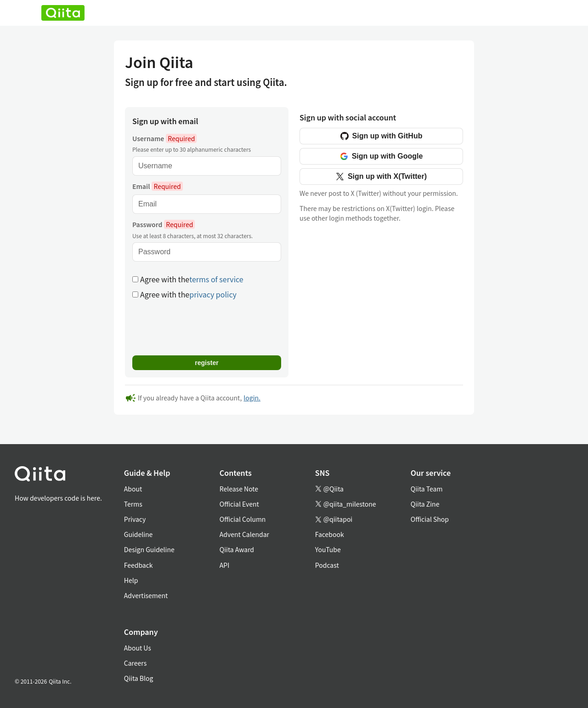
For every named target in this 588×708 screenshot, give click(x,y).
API (224, 565)
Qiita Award (237, 549)
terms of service (216, 279)
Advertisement (146, 595)
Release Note (239, 489)
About (133, 489)
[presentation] (202, 326)
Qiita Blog (139, 678)
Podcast (327, 565)
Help (131, 580)
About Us (138, 648)
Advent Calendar (244, 534)
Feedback (139, 565)
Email (158, 186)
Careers (135, 663)
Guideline (139, 534)
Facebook (330, 534)
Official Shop (430, 519)
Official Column (243, 519)
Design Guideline (149, 549)
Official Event (239, 504)
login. (252, 398)
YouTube (328, 549)
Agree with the (188, 279)
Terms (133, 504)
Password (164, 224)
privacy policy (213, 294)
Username (164, 138)
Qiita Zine (425, 504)
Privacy (135, 519)
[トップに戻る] (58, 476)
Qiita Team (427, 489)
